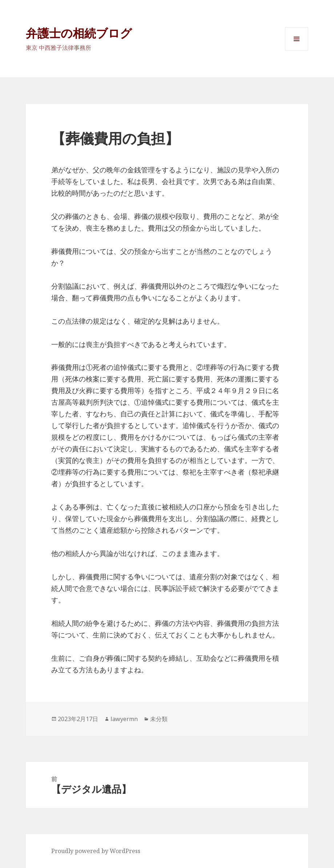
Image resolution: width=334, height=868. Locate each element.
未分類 (159, 719)
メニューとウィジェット (297, 50)
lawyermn (124, 719)
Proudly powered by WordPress (96, 851)
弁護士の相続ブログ (79, 33)
